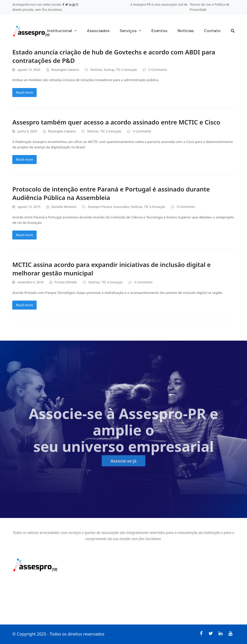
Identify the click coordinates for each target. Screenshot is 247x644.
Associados (121, 207)
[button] (233, 31)
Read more (24, 92)
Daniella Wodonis (64, 207)
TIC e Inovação (127, 70)
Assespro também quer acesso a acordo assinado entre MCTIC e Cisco (116, 122)
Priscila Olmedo (66, 282)
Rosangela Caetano (65, 70)
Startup (109, 70)
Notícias (96, 70)
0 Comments (158, 70)
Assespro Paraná (100, 207)
